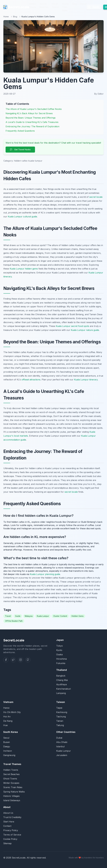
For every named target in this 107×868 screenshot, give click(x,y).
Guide (18, 616)
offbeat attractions (31, 380)
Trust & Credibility (12, 817)
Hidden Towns (33, 5)
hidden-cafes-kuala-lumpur (28, 161)
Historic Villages (11, 796)
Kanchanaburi (64, 689)
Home (6, 17)
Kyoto (59, 650)
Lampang (61, 693)
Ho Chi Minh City (12, 712)
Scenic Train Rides (65, 7)
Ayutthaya (61, 684)
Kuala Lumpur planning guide (45, 574)
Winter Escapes (11, 783)
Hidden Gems (78, 616)
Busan (7, 742)
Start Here (9, 822)
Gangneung (9, 755)
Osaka (59, 654)
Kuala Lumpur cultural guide (22, 217)
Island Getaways (12, 800)
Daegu (7, 746)
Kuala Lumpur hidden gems (24, 269)
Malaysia (29, 616)
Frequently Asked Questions (20, 131)
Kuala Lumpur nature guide (85, 330)
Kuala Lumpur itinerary (86, 380)
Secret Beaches (44, 5)
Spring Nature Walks (14, 792)
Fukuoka (61, 663)
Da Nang (8, 721)
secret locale (96, 197)
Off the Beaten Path (14, 621)
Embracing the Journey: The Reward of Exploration (32, 126)
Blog (74, 4)
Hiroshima (61, 659)
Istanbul (60, 746)
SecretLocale (16, 7)
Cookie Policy (10, 839)
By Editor (99, 94)
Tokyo (59, 646)
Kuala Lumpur (43, 616)
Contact (7, 826)
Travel (8, 616)
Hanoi (6, 708)
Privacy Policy (11, 830)
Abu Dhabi (62, 742)
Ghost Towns (55, 5)
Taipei (59, 708)
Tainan (60, 721)
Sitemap (7, 843)
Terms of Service (12, 835)
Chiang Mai (62, 680)
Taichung (61, 717)
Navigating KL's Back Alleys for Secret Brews (29, 113)
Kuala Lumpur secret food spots (72, 326)
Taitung (60, 725)
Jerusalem (62, 755)
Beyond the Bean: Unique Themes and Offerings (31, 118)
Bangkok (61, 676)
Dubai (59, 738)
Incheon (8, 751)
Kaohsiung (62, 712)
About (83, 4)
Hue (5, 725)
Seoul (6, 738)
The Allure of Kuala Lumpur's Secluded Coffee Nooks (34, 109)
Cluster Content (60, 616)
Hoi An (7, 717)
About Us (8, 813)
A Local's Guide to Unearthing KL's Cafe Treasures (32, 122)
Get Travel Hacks (20, 149)
